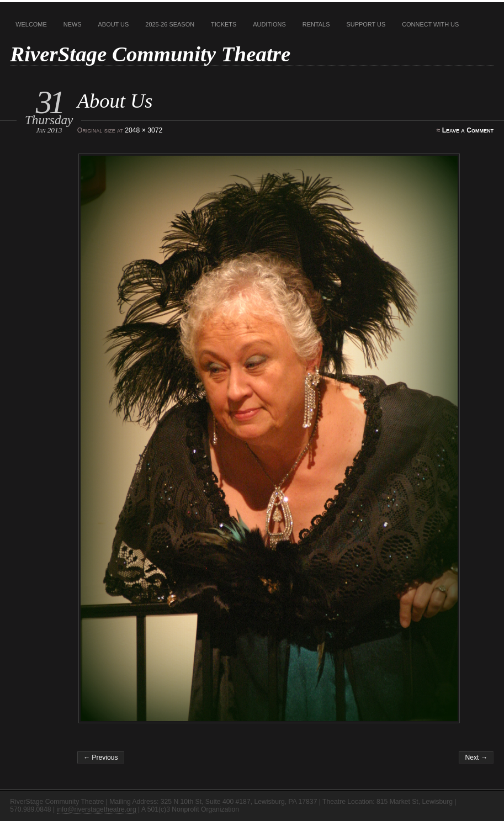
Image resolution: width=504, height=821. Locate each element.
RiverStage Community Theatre (150, 54)
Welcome (31, 24)
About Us (114, 24)
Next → (476, 758)
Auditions (269, 24)
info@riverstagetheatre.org (97, 809)
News (73, 24)
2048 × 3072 (144, 130)
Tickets (224, 24)
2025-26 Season (170, 24)
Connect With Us (430, 24)
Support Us (366, 24)
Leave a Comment (468, 130)
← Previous (101, 758)
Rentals (316, 24)
